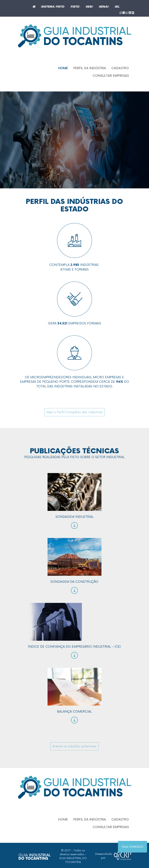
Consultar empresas (111, 76)
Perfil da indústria (90, 68)
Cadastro (120, 68)
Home (63, 68)
